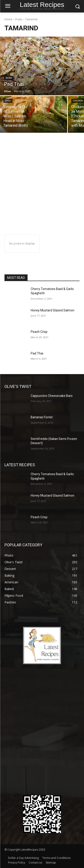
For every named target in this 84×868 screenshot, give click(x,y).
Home (8, 19)
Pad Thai (37, 353)
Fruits (19, 19)
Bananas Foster (42, 417)
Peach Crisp (39, 332)
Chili (8, 101)
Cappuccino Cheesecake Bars (52, 396)
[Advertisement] (42, 184)
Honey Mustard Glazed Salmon (53, 310)
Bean (9, 78)
